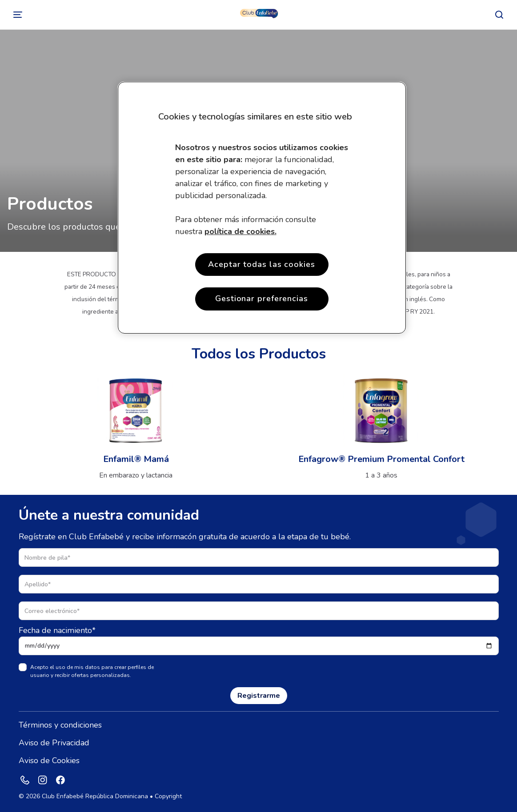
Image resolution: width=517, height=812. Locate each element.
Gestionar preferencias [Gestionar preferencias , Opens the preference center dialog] (262, 299)
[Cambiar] (18, 15)
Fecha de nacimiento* (57, 630)
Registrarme (259, 696)
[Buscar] (499, 15)
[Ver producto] (136, 428)
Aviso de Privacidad (54, 743)
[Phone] (25, 780)
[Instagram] (43, 780)
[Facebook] (60, 780)
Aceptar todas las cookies (262, 264)
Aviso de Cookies (49, 760)
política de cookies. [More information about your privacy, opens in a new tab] (240, 231)
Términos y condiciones (60, 725)
